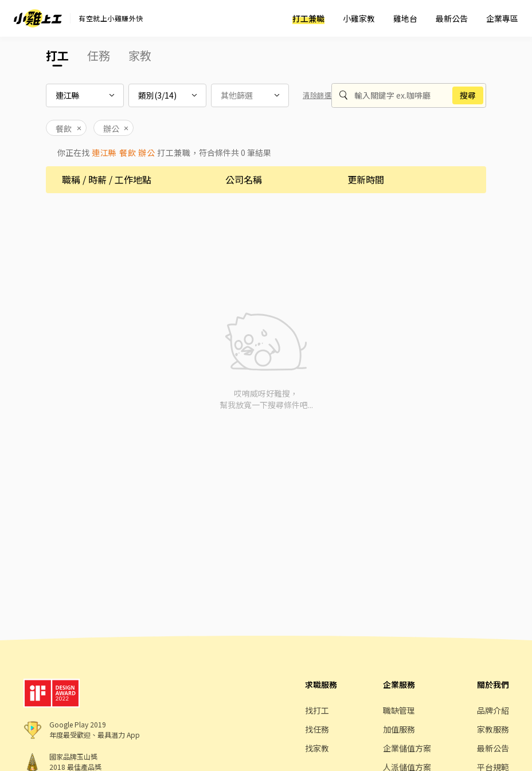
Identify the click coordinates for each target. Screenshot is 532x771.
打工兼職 (308, 18)
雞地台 (405, 18)
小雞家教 (359, 18)
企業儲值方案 (407, 748)
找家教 (317, 748)
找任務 (317, 729)
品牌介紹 (493, 710)
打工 (57, 55)
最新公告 (452, 18)
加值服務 (399, 729)
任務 (99, 55)
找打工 (317, 710)
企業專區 (502, 18)
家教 (140, 55)
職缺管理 (399, 710)
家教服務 (493, 729)
